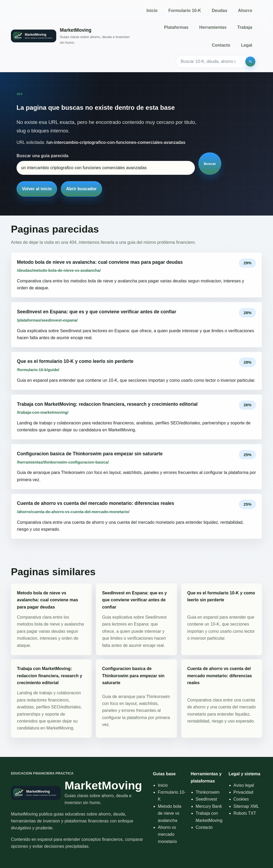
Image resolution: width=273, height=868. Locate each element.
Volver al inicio (37, 189)
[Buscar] (250, 62)
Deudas (220, 11)
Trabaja (245, 27)
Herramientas (213, 27)
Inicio (152, 11)
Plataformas (176, 27)
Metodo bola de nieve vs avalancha (170, 813)
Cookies (241, 799)
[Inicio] (71, 36)
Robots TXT (245, 813)
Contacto (221, 45)
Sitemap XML (246, 806)
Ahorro (245, 11)
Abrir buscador (81, 189)
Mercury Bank (209, 806)
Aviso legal (244, 785)
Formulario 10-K (185, 11)
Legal (247, 45)
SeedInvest (206, 799)
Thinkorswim (208, 792)
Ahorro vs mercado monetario (167, 834)
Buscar (210, 164)
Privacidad (244, 792)
